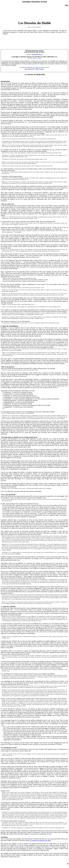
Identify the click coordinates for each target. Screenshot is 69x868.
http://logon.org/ (29, 69)
